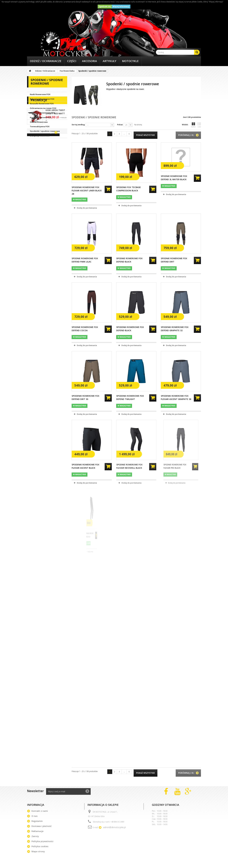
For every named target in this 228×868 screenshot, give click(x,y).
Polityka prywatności (42, 841)
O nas (34, 816)
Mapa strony (38, 851)
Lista (199, 125)
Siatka (193, 125)
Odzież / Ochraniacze (46, 61)
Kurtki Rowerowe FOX (41, 117)
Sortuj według (78, 125)
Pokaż (120, 125)
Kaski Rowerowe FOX (40, 94)
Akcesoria (89, 61)
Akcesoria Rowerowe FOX (42, 113)
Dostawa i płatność (42, 826)
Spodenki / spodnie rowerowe (45, 131)
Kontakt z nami (40, 811)
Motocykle (130, 61)
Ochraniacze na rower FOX (43, 108)
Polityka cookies (40, 846)
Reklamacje (37, 831)
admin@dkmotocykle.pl (114, 827)
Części (72, 61)
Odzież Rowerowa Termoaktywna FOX (40, 124)
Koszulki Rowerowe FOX (42, 104)
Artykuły (109, 61)
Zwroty (35, 836)
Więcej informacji (121, 6)
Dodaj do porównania (87, 208)
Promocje (39, 146)
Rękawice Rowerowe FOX (42, 99)
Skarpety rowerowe (40, 136)
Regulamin (37, 821)
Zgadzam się (105, 6)
